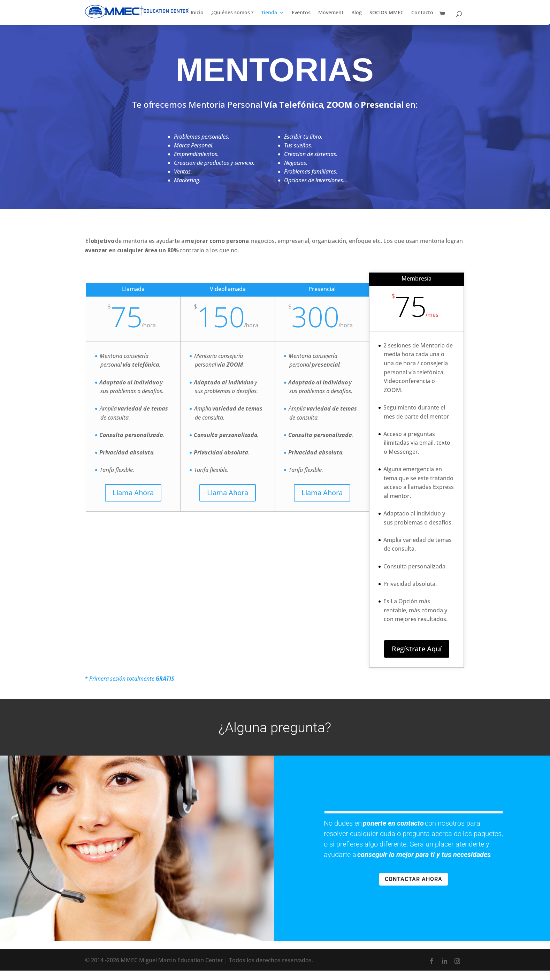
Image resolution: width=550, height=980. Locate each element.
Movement (331, 13)
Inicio (197, 13)
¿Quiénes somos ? (232, 13)
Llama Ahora (133, 493)
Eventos (301, 13)
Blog (357, 13)
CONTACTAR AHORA (414, 879)
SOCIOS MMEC (387, 13)
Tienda (269, 13)
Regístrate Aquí (417, 649)
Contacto (422, 13)
